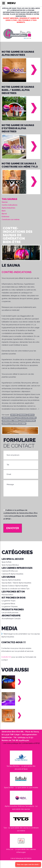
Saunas (5, 202)
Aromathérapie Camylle (11, 619)
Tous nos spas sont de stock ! (28, 864)
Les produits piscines (10, 613)
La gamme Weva (8, 604)
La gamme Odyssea (10, 606)
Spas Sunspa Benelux (10, 565)
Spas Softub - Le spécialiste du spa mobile (21, 788)
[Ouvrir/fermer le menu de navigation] (4, 3)
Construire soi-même (11, 219)
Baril (4, 211)
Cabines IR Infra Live (10, 571)
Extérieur (5, 217)
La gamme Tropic (9, 601)
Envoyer (13, 528)
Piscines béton (7, 595)
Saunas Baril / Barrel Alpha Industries (16, 583)
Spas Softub (7, 562)
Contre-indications (10, 205)
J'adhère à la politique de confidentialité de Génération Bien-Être (21, 515)
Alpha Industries (8, 208)
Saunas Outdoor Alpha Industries (15, 586)
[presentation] (20, 504)
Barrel (4, 214)
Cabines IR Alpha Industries (12, 574)
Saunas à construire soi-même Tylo (16, 589)
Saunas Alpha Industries (11, 580)
